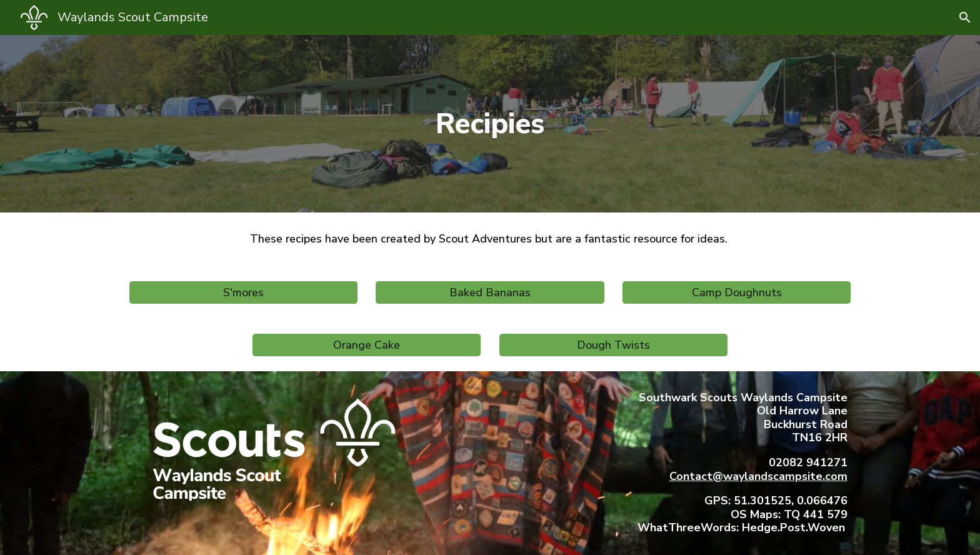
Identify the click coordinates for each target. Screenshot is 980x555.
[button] (965, 17)
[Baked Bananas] (490, 292)
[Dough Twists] (613, 345)
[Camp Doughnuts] (737, 292)
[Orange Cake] (367, 345)
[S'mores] (243, 292)
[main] (490, 124)
